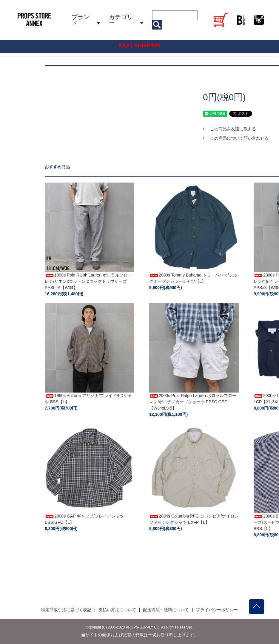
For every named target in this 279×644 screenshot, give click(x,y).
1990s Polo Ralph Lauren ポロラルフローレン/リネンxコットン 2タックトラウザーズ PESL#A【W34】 (88, 281)
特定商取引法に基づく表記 (66, 610)
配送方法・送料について (166, 610)
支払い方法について (117, 610)
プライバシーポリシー (217, 610)
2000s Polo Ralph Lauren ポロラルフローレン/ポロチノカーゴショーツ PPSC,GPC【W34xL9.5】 (193, 402)
